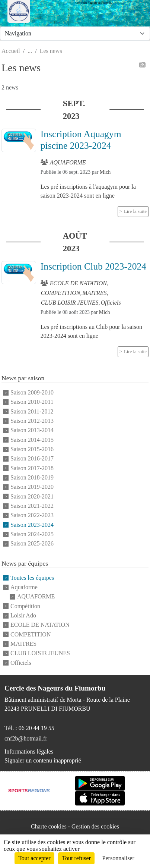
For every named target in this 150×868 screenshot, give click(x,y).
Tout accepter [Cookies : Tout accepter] (34, 858)
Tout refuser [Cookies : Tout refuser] (76, 858)
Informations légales (29, 751)
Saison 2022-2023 (32, 515)
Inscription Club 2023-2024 (93, 266)
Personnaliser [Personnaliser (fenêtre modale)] (118, 858)
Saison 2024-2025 (32, 534)
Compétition (25, 606)
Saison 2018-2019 (32, 477)
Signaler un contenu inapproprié (43, 760)
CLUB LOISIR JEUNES (40, 653)
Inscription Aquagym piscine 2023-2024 (81, 140)
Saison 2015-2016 (32, 449)
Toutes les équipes (32, 578)
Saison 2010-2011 (32, 402)
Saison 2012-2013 (32, 421)
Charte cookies (49, 826)
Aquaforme (24, 587)
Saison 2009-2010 (32, 392)
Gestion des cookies (95, 826)
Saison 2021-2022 (32, 506)
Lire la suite (135, 211)
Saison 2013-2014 (32, 430)
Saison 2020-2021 (32, 496)
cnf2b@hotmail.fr (26, 738)
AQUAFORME (36, 597)
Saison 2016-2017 (32, 459)
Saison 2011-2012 (32, 411)
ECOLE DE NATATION (40, 625)
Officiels (21, 663)
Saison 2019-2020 (32, 487)
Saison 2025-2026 (32, 544)
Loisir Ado (23, 615)
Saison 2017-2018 (32, 468)
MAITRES (23, 644)
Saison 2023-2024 (32, 525)
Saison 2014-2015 (32, 440)
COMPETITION (31, 634)
